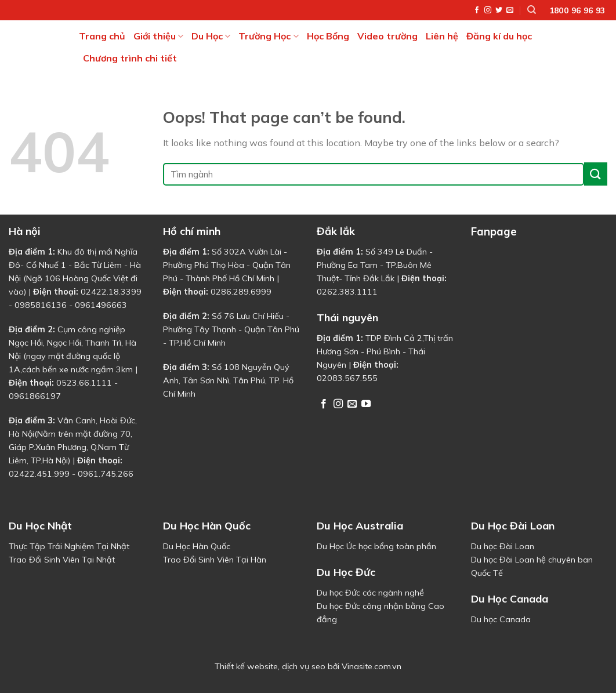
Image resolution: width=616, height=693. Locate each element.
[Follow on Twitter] (499, 10)
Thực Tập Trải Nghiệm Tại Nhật (69, 546)
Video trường (387, 36)
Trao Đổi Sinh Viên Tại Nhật (62, 560)
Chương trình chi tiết (130, 58)
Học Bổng (328, 36)
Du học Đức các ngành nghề (370, 593)
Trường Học (268, 36)
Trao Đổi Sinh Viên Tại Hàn (215, 560)
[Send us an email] (510, 10)
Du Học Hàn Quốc (197, 546)
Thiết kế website (246, 666)
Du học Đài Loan (503, 546)
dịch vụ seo (304, 666)
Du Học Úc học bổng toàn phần (376, 546)
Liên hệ (442, 36)
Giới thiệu (158, 36)
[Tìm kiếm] (532, 10)
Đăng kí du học (499, 36)
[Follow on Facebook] (477, 10)
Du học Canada (501, 619)
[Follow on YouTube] (366, 404)
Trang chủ (102, 36)
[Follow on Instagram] (488, 10)
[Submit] (596, 174)
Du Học (211, 36)
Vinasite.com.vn (372, 666)
